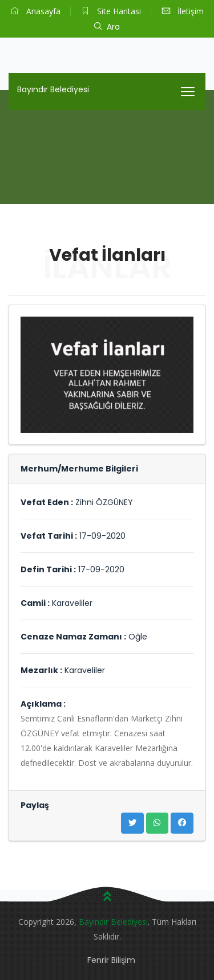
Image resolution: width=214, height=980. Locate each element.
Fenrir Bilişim (111, 960)
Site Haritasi (111, 11)
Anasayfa (36, 11)
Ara (107, 27)
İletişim (183, 11)
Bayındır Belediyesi (53, 89)
